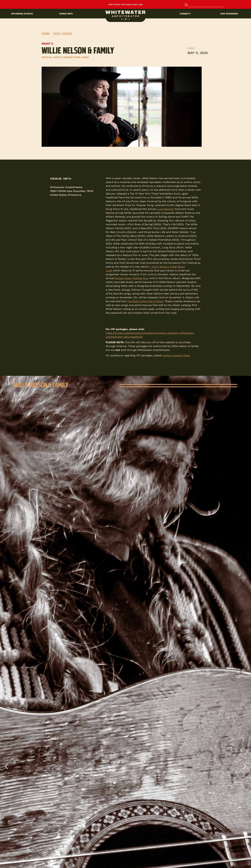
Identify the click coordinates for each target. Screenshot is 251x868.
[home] (125, 15)
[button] (125, 14)
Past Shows (63, 33)
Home (46, 33)
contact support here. (176, 355)
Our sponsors (229, 14)
